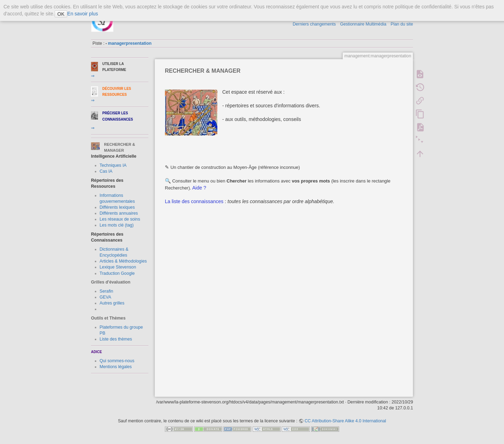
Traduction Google (117, 273)
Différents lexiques (117, 207)
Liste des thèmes (116, 339)
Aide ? (199, 188)
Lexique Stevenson (118, 267)
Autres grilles (112, 303)
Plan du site (402, 24)
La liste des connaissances (194, 201)
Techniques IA (113, 165)
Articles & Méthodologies (123, 261)
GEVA (106, 297)
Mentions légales (116, 367)
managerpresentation (130, 43)
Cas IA (106, 171)
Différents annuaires (119, 213)
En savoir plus (83, 14)
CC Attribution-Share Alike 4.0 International (345, 421)
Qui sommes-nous (117, 361)
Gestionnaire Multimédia (363, 24)
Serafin (107, 291)
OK (61, 14)
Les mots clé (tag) (117, 225)
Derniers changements (314, 24)
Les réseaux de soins (120, 219)
